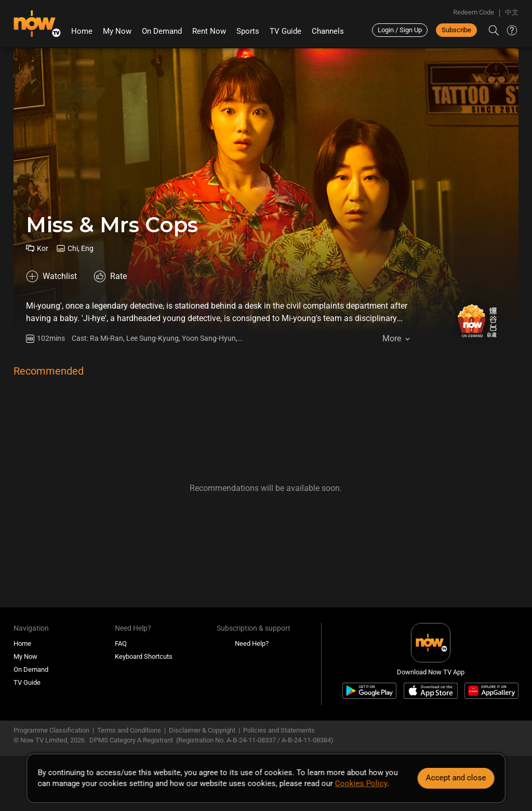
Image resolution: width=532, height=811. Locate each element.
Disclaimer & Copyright (202, 730)
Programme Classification (51, 730)
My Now (117, 31)
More (392, 338)
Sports (248, 31)
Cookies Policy (361, 783)
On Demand (162, 31)
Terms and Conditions (129, 730)
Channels (328, 31)
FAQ (121, 643)
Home (82, 31)
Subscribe (456, 30)
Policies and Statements (279, 730)
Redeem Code (474, 12)
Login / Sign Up (400, 30)
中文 (512, 12)
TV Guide (285, 31)
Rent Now (209, 31)
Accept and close (456, 778)
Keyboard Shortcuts (144, 656)
